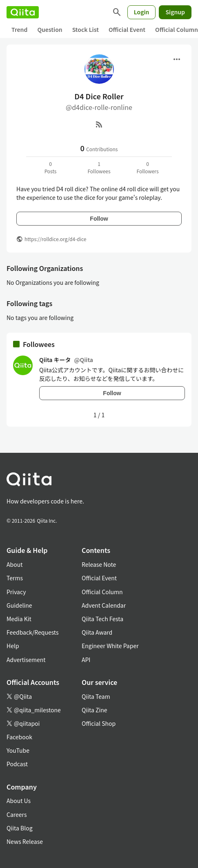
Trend (19, 29)
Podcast (17, 764)
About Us (19, 801)
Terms (15, 578)
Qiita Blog (20, 828)
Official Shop (99, 723)
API (86, 660)
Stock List (86, 29)
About (14, 564)
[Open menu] (177, 59)
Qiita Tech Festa (102, 619)
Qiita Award (97, 632)
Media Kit (19, 619)
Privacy (16, 592)
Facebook (19, 737)
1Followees (99, 167)
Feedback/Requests (33, 632)
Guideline (19, 605)
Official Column (102, 592)
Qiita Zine (95, 710)
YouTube (18, 750)
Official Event (127, 29)
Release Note (99, 564)
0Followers (147, 167)
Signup (175, 12)
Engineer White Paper (110, 646)
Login (142, 12)
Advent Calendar (104, 605)
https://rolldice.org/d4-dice (56, 239)
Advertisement (26, 660)
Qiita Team (96, 696)
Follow (99, 219)
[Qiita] (23, 12)
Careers (17, 814)
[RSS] (99, 124)
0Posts (51, 167)
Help (13, 646)
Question (50, 29)
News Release (25, 841)
